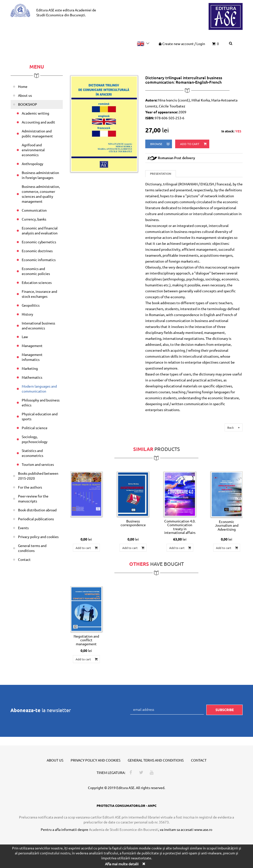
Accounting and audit (38, 122)
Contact (24, 559)
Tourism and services (38, 464)
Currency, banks (34, 219)
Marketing (30, 368)
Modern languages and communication (39, 389)
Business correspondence (133, 523)
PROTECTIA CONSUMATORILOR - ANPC (126, 806)
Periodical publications (36, 519)
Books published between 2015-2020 (38, 476)
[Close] (144, 864)
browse (160, 144)
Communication (34, 210)
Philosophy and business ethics (41, 402)
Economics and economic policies (36, 271)
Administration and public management (37, 133)
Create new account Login (181, 44)
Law (25, 337)
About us (25, 95)
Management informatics (32, 357)
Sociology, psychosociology (35, 439)
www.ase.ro (203, 829)
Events (23, 528)
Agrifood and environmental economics (33, 150)
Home (23, 86)
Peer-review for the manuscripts (33, 498)
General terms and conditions (32, 548)
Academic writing (35, 113)
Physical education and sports (40, 416)
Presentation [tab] (161, 174)
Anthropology (32, 164)
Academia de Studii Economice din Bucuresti (124, 829)
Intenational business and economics (38, 325)
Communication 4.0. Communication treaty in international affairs (180, 527)
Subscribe (225, 710)
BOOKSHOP (28, 104)
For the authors (30, 487)
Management (32, 346)
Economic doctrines (37, 251)
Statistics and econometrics (32, 453)
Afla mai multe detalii (122, 864)
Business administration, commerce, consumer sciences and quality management (41, 194)
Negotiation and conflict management (86, 640)
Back (234, 427)
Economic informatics (39, 260)
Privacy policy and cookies (38, 537)
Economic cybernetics (39, 242)
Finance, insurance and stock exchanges (39, 294)
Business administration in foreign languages (40, 175)
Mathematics (32, 377)
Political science (35, 428)
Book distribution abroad (37, 510)
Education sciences (37, 282)
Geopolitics (31, 305)
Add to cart (194, 144)
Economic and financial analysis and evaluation (40, 230)
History (27, 314)
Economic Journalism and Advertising (227, 525)
